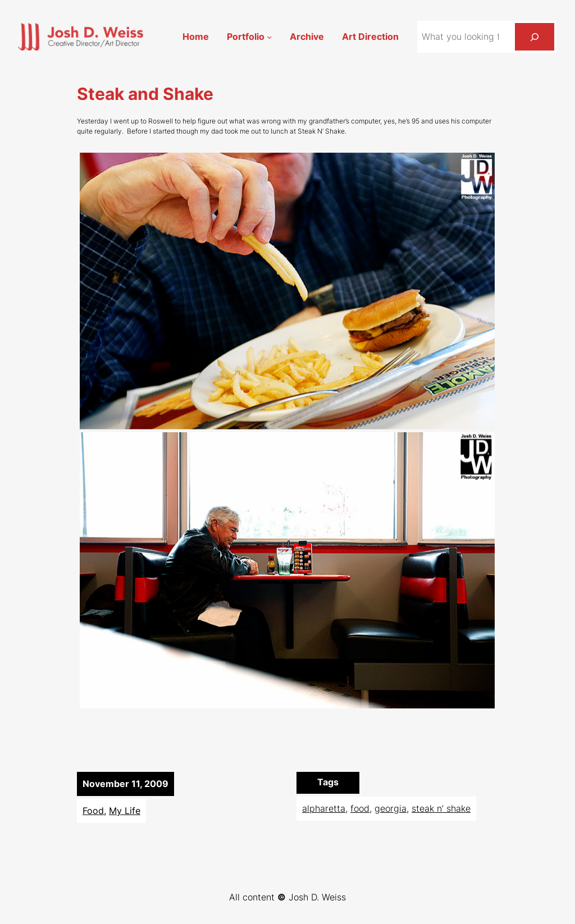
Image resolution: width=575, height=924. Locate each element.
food (360, 809)
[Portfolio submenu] (269, 37)
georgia (391, 809)
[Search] (535, 37)
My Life (125, 811)
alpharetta (324, 809)
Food (93, 811)
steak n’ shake (441, 809)
